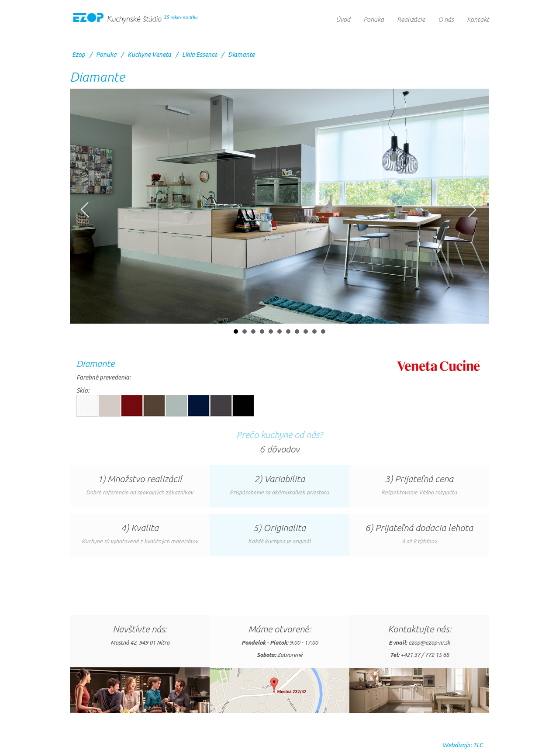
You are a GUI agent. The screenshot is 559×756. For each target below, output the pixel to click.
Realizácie (411, 19)
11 (323, 331)
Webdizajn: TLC (462, 745)
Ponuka (374, 19)
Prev (85, 210)
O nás (446, 19)
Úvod (343, 19)
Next (472, 210)
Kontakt (478, 19)
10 (314, 331)
